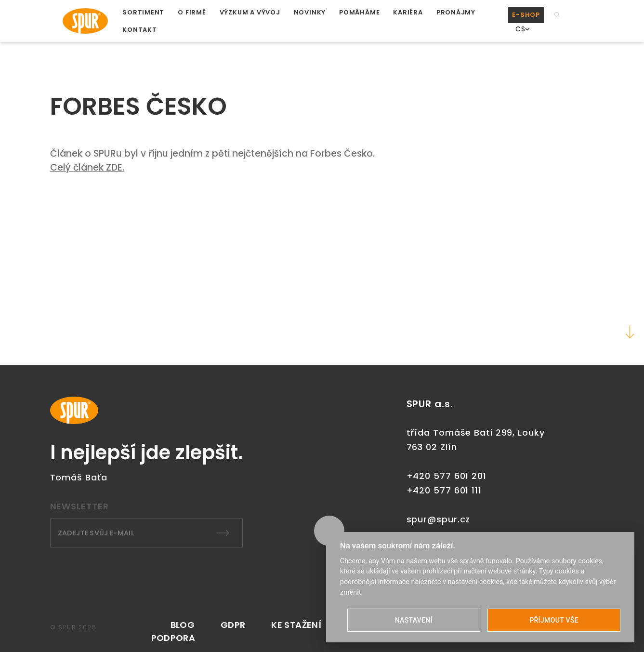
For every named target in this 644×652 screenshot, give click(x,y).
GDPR (233, 625)
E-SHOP (526, 15)
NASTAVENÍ (414, 620)
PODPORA (173, 638)
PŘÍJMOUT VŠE (554, 620)
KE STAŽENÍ (296, 625)
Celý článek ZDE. (87, 167)
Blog (183, 625)
